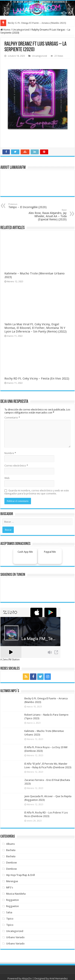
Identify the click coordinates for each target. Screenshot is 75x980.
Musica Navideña (16, 894)
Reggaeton (12, 900)
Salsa (9, 912)
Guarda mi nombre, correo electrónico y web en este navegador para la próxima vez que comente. (37, 492)
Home (5, 30)
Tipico (10, 919)
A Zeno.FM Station (10, 660)
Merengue (12, 881)
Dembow (11, 863)
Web (7, 478)
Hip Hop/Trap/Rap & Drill (20, 875)
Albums (10, 844)
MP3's (10, 887)
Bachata (11, 850)
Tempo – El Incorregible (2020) (29, 206)
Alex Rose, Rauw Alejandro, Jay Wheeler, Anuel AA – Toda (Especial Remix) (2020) (46, 215)
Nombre (10, 453)
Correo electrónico (16, 466)
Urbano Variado (15, 937)
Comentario (12, 418)
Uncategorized (21, 30)
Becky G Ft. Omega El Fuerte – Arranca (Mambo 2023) (37, 23)
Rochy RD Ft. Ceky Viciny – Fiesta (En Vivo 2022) (37, 378)
